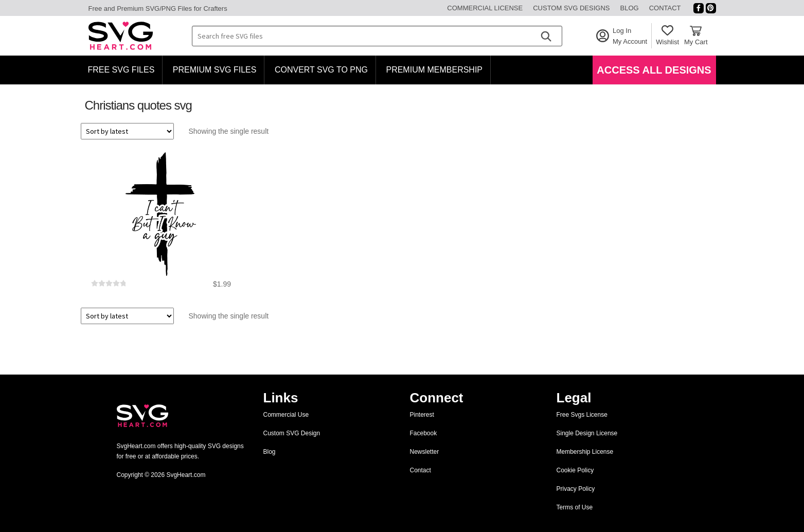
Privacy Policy (576, 489)
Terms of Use (575, 507)
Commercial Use (286, 415)
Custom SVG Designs (571, 8)
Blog (630, 8)
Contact (665, 8)
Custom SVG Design (292, 433)
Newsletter (425, 452)
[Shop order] (127, 131)
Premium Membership (434, 70)
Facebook (424, 433)
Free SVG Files (121, 70)
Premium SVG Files (215, 70)
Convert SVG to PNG (321, 70)
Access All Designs (654, 70)
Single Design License (587, 433)
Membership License (585, 452)
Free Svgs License (582, 415)
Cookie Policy (575, 470)
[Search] (546, 36)
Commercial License (485, 8)
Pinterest (422, 415)
